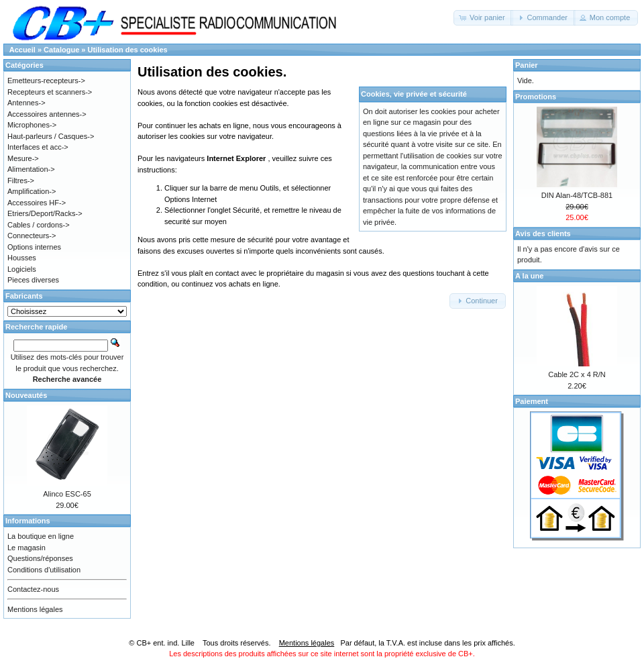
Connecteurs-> (32, 236)
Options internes (34, 247)
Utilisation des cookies (128, 50)
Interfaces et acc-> (38, 147)
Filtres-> (21, 181)
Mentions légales (35, 609)
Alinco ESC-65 (67, 494)
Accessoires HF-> (37, 203)
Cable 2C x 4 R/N (577, 374)
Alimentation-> (31, 169)
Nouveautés (26, 395)
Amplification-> (32, 191)
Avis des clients (543, 234)
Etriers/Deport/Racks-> (45, 213)
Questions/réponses (40, 558)
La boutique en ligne (41, 536)
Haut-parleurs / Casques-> (51, 136)
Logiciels (22, 269)
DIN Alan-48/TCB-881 (577, 195)
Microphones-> (32, 125)
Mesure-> (23, 158)
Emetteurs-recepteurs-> (46, 81)
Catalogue (61, 50)
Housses (22, 258)
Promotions (536, 97)
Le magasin (26, 548)
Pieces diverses (33, 280)
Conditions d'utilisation (44, 570)
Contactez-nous (33, 589)
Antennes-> (26, 103)
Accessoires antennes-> (47, 114)
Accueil (22, 50)
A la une (529, 276)
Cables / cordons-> (39, 225)
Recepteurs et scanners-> (50, 92)
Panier (527, 65)
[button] (483, 18)
